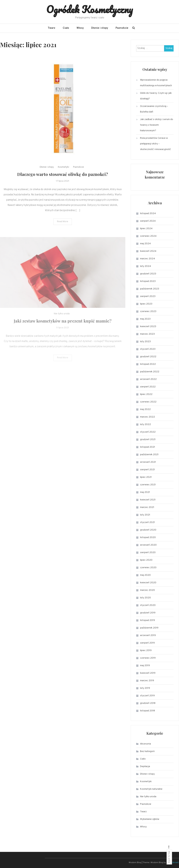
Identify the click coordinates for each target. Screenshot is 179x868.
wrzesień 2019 (148, 635)
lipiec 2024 (146, 229)
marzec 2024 (147, 259)
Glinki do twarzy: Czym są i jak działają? (156, 96)
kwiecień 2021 (148, 500)
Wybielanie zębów (150, 819)
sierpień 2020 (148, 553)
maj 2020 (145, 575)
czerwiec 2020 (148, 568)
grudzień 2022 (148, 357)
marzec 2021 (147, 507)
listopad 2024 (148, 213)
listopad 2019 (147, 620)
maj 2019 (145, 666)
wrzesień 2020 (148, 545)
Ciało (66, 28)
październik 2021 (149, 455)
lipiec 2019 (146, 650)
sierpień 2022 (148, 387)
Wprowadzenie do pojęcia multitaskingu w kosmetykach (156, 83)
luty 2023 (145, 342)
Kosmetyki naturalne (151, 789)
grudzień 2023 (148, 274)
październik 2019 (149, 628)
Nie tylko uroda (148, 797)
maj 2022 (145, 409)
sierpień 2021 (147, 470)
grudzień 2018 (148, 703)
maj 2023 (145, 319)
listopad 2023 (148, 281)
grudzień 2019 (148, 613)
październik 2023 (150, 289)
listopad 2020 (148, 537)
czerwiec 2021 (148, 485)
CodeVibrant (172, 863)
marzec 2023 (147, 334)
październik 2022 (150, 372)
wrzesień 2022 (148, 379)
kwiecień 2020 (148, 583)
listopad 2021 (148, 447)
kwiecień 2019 (148, 673)
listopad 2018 (147, 711)
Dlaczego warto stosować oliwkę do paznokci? (63, 184)
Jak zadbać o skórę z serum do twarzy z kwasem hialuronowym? (157, 125)
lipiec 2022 (146, 394)
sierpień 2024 (148, 221)
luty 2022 (145, 424)
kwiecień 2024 (148, 251)
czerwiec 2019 (148, 658)
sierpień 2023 (148, 296)
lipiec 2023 (146, 304)
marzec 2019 (147, 681)
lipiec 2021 (146, 477)
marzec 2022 (147, 417)
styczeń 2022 (148, 432)
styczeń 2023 (148, 349)
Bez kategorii (147, 751)
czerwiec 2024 (148, 236)
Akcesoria (145, 744)
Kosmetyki (63, 177)
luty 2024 (145, 266)
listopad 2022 (148, 364)
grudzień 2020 (148, 530)
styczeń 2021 (147, 522)
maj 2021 (145, 492)
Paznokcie (122, 28)
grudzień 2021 (148, 440)
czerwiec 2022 (148, 402)
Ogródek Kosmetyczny (90, 9)
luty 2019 (145, 688)
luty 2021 (145, 515)
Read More (63, 232)
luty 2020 (145, 598)
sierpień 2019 (147, 643)
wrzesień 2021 (148, 462)
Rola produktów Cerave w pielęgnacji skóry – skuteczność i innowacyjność (155, 144)
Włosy (80, 28)
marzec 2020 (147, 590)
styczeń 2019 (147, 696)
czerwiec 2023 (148, 311)
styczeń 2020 (148, 605)
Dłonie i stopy (100, 28)
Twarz (51, 28)
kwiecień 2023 (148, 327)
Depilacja (145, 766)
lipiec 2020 (146, 560)
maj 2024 (145, 244)
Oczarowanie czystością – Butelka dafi (154, 109)
